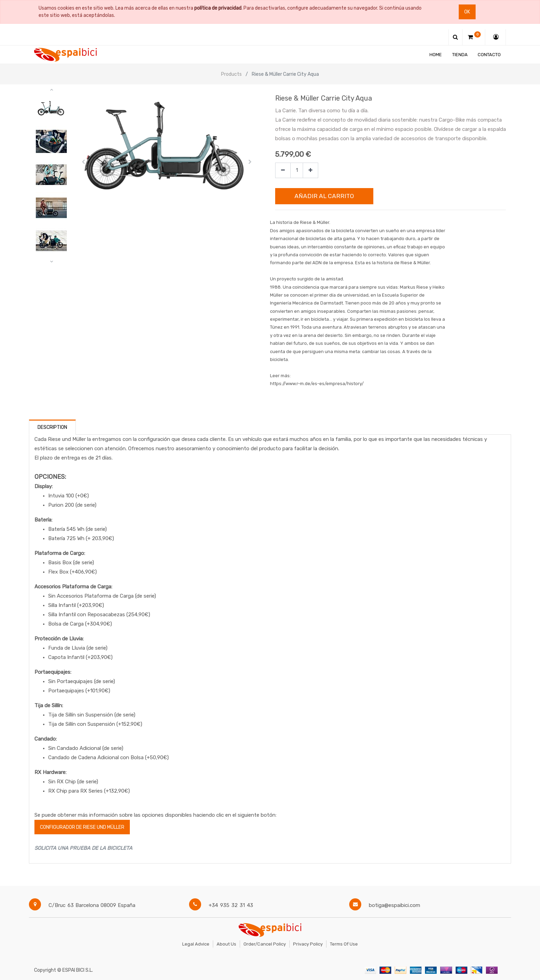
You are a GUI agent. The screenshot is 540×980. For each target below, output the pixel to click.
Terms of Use (344, 944)
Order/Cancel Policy (265, 944)
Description (52, 427)
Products (231, 74)
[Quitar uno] (283, 170)
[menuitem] (436, 55)
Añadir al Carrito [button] (324, 196)
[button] (84, 162)
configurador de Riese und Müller (82, 827)
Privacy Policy (308, 944)
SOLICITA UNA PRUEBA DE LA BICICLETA (83, 848)
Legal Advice (196, 944)
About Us (226, 944)
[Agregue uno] (310, 170)
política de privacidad (218, 8)
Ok (467, 12)
